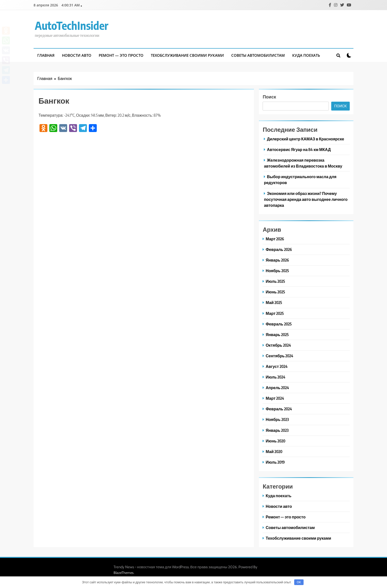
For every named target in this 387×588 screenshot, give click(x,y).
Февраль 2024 (279, 409)
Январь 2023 (277, 430)
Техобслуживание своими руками (187, 55)
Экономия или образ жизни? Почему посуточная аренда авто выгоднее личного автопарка (306, 199)
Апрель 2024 (277, 388)
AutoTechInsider (72, 25)
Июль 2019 (275, 462)
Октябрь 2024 (278, 345)
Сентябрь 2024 (279, 356)
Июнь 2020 (275, 441)
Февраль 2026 (279, 249)
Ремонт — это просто (121, 55)
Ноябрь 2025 (277, 271)
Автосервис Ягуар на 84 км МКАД (299, 149)
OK (299, 582)
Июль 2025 (275, 281)
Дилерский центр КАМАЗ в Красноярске (305, 139)
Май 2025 (274, 302)
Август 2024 (276, 366)
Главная (46, 55)
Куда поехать (306, 55)
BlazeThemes (124, 573)
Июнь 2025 (275, 292)
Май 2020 (274, 451)
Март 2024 (275, 398)
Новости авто (77, 55)
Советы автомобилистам (258, 55)
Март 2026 (275, 239)
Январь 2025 (277, 334)
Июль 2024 (275, 377)
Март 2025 (275, 313)
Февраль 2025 (279, 324)
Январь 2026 (277, 260)
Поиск (269, 97)
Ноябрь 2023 (277, 419)
